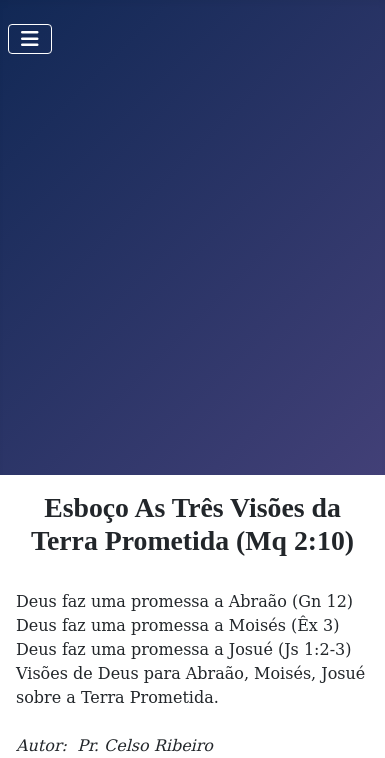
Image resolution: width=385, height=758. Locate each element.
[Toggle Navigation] (30, 39)
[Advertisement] (192, 272)
